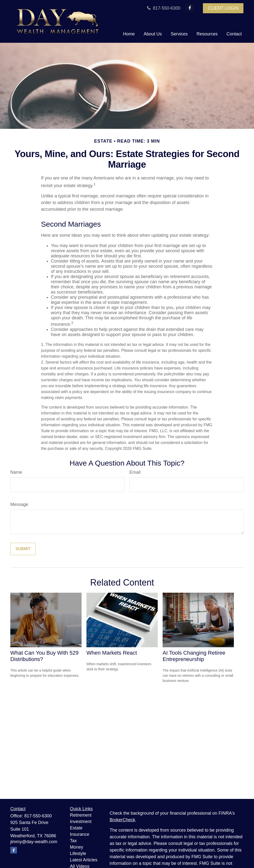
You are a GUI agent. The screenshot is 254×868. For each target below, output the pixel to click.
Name (16, 472)
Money (77, 847)
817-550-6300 (163, 8)
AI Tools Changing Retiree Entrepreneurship (194, 656)
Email (135, 472)
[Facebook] (190, 8)
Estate (76, 828)
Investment (81, 822)
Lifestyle (78, 853)
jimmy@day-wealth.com (34, 842)
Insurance (80, 834)
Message (19, 504)
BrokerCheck (122, 820)
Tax (73, 841)
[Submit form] (23, 549)
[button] (129, 34)
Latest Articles (84, 860)
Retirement (81, 815)
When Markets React (112, 653)
